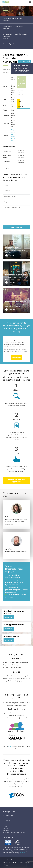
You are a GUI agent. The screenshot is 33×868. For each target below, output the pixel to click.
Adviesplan (17, 357)
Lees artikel (9, 617)
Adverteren (6, 824)
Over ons (5, 828)
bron (10, 746)
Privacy (6, 865)
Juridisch (21, 862)
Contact (5, 826)
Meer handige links (8, 815)
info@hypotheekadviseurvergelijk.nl (14, 832)
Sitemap (5, 862)
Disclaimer (13, 862)
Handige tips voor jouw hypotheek (17, 480)
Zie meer (22, 853)
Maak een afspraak (18, 104)
